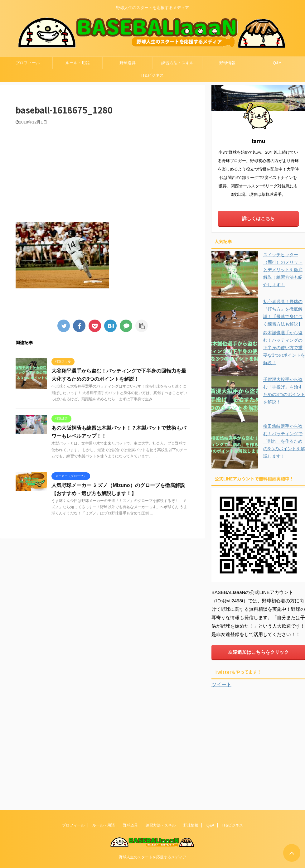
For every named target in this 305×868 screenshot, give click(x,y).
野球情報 (227, 63)
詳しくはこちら (258, 218)
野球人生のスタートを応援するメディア (152, 857)
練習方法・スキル (177, 63)
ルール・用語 (78, 63)
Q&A (277, 63)
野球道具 (128, 63)
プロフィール (28, 63)
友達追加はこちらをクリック (258, 652)
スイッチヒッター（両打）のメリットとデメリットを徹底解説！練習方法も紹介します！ (283, 270)
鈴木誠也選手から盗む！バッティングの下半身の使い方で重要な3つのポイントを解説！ (284, 348)
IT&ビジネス (152, 75)
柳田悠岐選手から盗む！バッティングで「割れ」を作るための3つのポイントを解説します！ (284, 441)
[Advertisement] (103, 172)
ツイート (221, 685)
